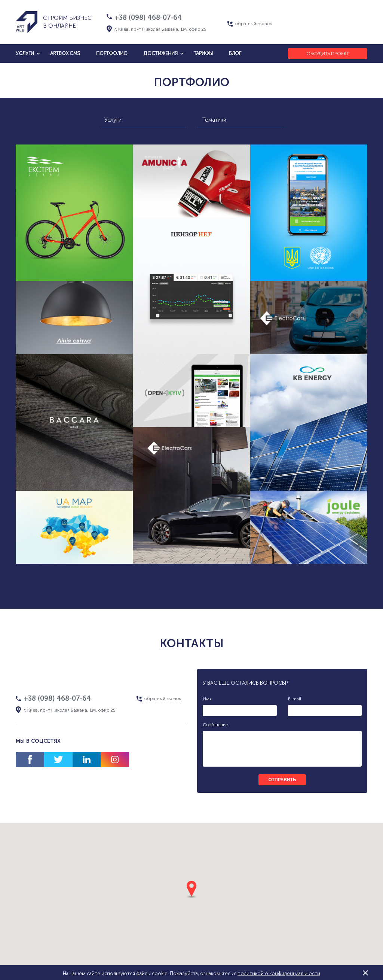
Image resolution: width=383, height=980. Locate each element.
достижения (161, 53)
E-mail (295, 699)
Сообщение (215, 725)
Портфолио (112, 53)
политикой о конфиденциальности (279, 973)
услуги (25, 53)
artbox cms (65, 53)
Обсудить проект (328, 54)
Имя (207, 699)
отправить (282, 780)
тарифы (203, 53)
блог (235, 53)
